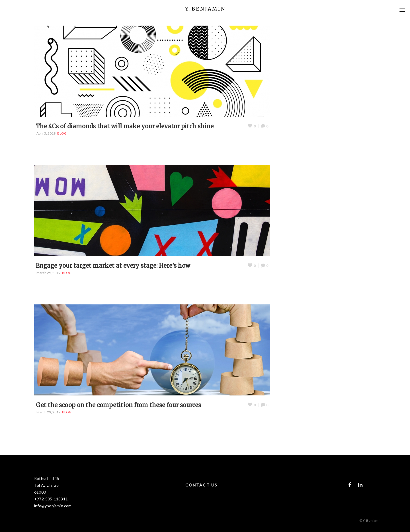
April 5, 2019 (46, 133)
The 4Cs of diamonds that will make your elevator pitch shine (125, 126)
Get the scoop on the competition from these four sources (118, 405)
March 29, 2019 (48, 273)
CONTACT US (201, 485)
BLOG (62, 133)
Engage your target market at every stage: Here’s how (113, 266)
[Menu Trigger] (402, 9)
